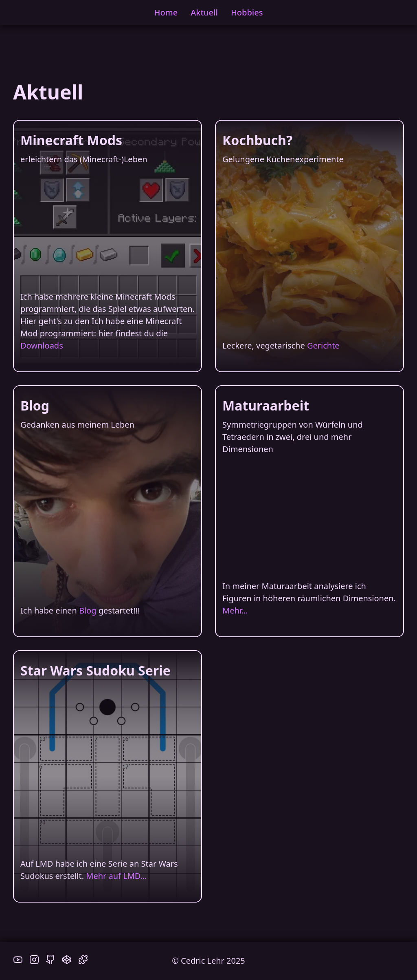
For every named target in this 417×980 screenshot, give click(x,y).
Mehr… (235, 610)
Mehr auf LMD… (116, 876)
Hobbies (247, 12)
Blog (88, 610)
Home (166, 12)
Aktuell (204, 12)
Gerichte (323, 345)
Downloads (42, 345)
